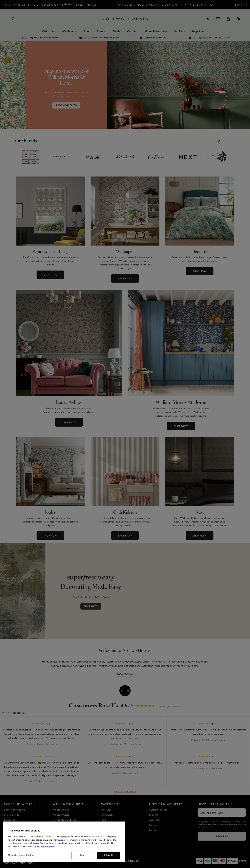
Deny (83, 855)
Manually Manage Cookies (21, 855)
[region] (64, 842)
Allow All (108, 855)
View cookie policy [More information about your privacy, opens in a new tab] (45, 846)
